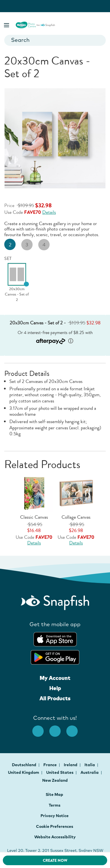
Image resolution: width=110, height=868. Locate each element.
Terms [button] (55, 805)
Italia (90, 765)
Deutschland (25, 765)
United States (60, 772)
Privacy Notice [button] (55, 816)
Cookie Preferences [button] (55, 826)
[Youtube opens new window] (75, 728)
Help (55, 688)
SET (8, 259)
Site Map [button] (54, 794)
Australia (90, 772)
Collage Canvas (76, 517)
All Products (55, 698)
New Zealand (55, 780)
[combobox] (55, 40)
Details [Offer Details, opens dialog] (49, 212)
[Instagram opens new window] (58, 728)
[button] (7, 24)
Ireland (71, 765)
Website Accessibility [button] (55, 837)
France (50, 765)
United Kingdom (24, 772)
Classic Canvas (34, 517)
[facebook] (41, 728)
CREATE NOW (55, 861)
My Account (55, 678)
